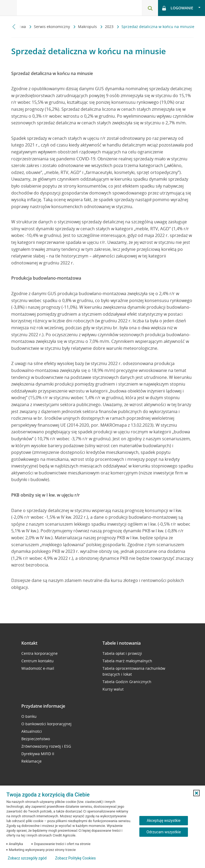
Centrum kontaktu (38, 661)
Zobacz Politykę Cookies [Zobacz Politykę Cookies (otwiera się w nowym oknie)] (75, 858)
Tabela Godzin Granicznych (127, 682)
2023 (110, 27)
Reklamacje (31, 761)
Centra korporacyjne (40, 653)
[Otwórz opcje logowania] (182, 8)
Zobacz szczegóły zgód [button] (27, 858)
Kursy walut (113, 689)
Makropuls (88, 27)
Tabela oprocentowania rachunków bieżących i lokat (134, 671)
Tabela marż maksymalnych (127, 661)
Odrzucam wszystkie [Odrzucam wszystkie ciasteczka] (164, 832)
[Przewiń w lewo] (14, 27)
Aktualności (32, 731)
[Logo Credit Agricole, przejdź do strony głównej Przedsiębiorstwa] (44, 8)
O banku (29, 716)
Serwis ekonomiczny (52, 27)
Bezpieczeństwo (36, 739)
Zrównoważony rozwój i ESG (46, 746)
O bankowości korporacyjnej (46, 724)
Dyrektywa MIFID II (38, 754)
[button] (196, 793)
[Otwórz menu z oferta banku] (8, 8)
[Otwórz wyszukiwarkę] (150, 8)
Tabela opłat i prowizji (122, 653)
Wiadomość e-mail (38, 668)
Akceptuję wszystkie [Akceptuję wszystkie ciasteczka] (164, 821)
